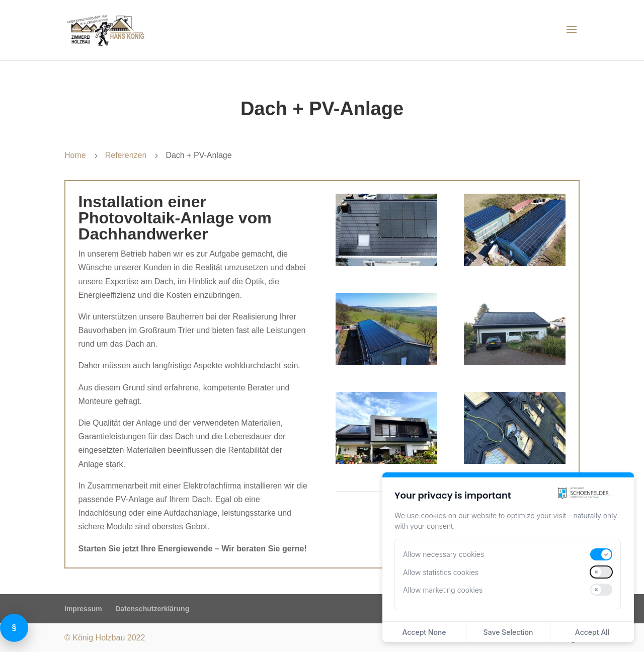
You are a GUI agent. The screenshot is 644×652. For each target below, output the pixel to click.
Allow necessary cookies (444, 554)
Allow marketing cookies (443, 590)
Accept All (592, 632)
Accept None (424, 632)
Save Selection (508, 632)
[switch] (601, 554)
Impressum (83, 609)
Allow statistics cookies (441, 572)
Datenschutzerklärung (152, 609)
